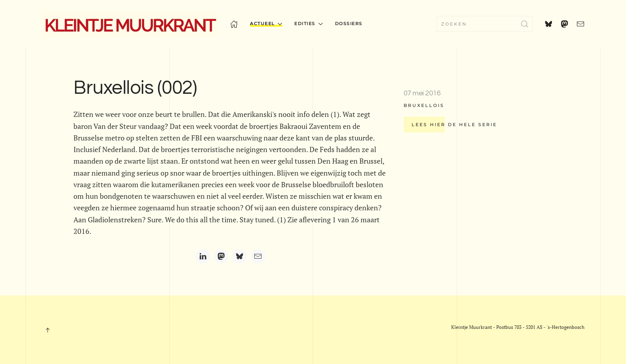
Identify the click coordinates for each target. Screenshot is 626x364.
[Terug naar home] (130, 24)
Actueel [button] (266, 24)
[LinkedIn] (203, 256)
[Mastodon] (221, 256)
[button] (48, 330)
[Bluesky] (240, 256)
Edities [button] (308, 24)
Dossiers (349, 24)
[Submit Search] (525, 24)
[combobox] (485, 24)
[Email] (258, 256)
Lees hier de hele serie (454, 125)
